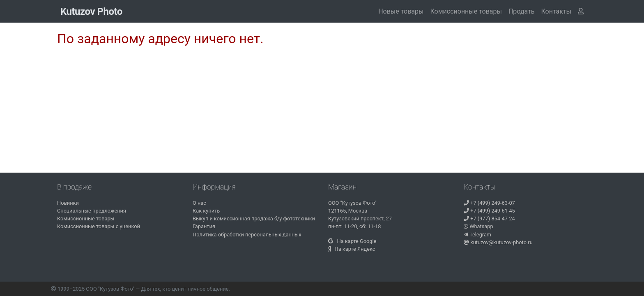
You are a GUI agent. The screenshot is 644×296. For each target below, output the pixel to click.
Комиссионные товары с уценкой (99, 226)
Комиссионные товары (466, 11)
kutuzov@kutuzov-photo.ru (498, 242)
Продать (522, 11)
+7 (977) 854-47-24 (489, 219)
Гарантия (204, 226)
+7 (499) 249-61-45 (489, 211)
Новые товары (401, 11)
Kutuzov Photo (91, 12)
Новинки (68, 203)
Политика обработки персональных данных (247, 235)
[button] (556, 12)
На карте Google (352, 241)
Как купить (206, 211)
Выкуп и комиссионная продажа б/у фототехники (254, 219)
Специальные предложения (92, 211)
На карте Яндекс (352, 249)
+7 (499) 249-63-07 (489, 203)
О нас (199, 203)
